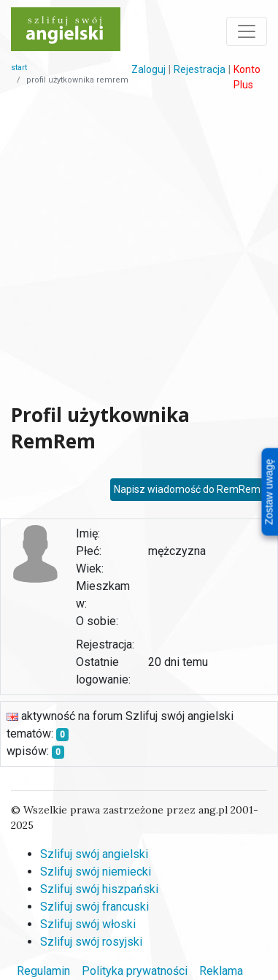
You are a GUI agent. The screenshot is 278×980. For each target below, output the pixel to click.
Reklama (221, 971)
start (19, 68)
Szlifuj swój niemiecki (96, 872)
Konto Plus (247, 77)
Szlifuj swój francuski (94, 907)
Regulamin (43, 971)
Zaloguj (148, 69)
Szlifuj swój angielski (94, 854)
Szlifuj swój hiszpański (99, 889)
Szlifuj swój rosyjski (91, 942)
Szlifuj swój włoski (88, 924)
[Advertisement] (137, 247)
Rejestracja (200, 69)
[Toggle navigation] (247, 31)
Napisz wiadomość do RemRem (187, 489)
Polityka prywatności (135, 971)
